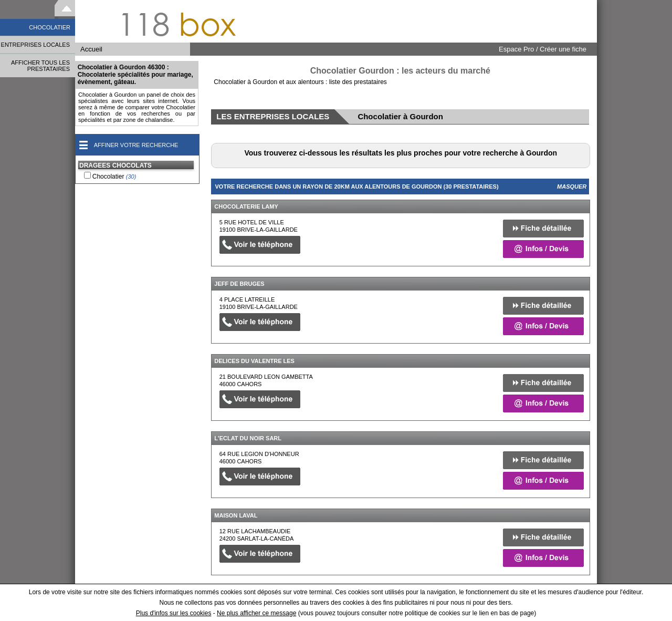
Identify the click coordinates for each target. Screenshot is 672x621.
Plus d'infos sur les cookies (174, 613)
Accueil (91, 49)
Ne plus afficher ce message (256, 613)
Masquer (572, 187)
